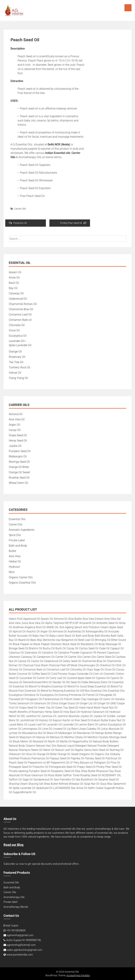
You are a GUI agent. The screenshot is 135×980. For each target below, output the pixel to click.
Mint (12, 572)
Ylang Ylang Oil (18, 378)
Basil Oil (14, 283)
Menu (128, 8)
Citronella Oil (17, 325)
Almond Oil (16, 414)
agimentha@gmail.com (20, 935)
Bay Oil (13, 288)
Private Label (17, 540)
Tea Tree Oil (16, 362)
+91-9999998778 (31, 940)
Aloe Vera (15, 556)
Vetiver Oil (15, 373)
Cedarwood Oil (18, 299)
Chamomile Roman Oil (23, 304)
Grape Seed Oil (18, 435)
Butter (12, 551)
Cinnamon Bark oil (20, 320)
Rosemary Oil (17, 357)
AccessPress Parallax (78, 975)
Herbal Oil (15, 561)
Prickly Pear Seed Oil (73, 223)
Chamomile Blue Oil (21, 309)
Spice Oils (15, 535)
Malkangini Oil (18, 456)
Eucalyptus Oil (18, 336)
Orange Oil (15, 352)
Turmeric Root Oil (20, 367)
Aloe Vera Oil (17, 419)
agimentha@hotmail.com (21, 945)
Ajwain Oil (15, 272)
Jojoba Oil (15, 446)
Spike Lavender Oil (20, 345)
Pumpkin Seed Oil (20, 451)
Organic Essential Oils (22, 583)
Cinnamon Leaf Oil (20, 315)
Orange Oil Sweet (19, 472)
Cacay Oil (15, 430)
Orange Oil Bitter (19, 467)
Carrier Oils (20, 209)
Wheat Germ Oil (18, 483)
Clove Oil (14, 330)
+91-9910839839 (16, 930)
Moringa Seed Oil (19, 462)
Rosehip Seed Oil (19, 478)
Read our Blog (13, 845)
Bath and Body (18, 546)
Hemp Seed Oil (18, 441)
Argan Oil (15, 425)
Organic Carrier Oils (21, 577)
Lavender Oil (16, 341)
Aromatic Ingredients (22, 530)
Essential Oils (17, 519)
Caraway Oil (16, 293)
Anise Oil (14, 278)
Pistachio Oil (18, 223)
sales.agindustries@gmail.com (25, 950)
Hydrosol (14, 567)
